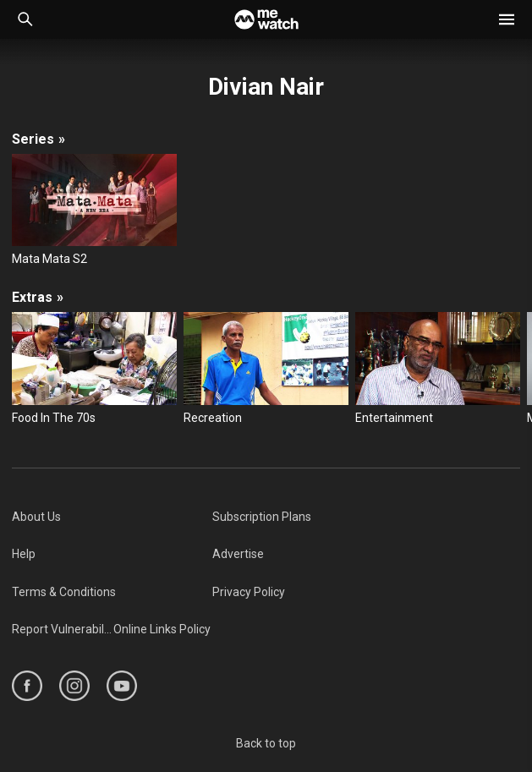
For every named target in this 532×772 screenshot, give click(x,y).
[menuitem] (112, 517)
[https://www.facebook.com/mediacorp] (27, 686)
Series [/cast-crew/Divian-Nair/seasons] (38, 139)
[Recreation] (266, 369)
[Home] (266, 19)
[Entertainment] (438, 369)
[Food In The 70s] (94, 369)
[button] (507, 19)
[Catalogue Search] (25, 19)
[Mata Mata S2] (94, 211)
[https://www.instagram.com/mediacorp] (74, 686)
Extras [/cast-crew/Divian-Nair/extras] (38, 297)
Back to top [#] (266, 743)
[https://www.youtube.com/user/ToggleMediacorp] (122, 686)
